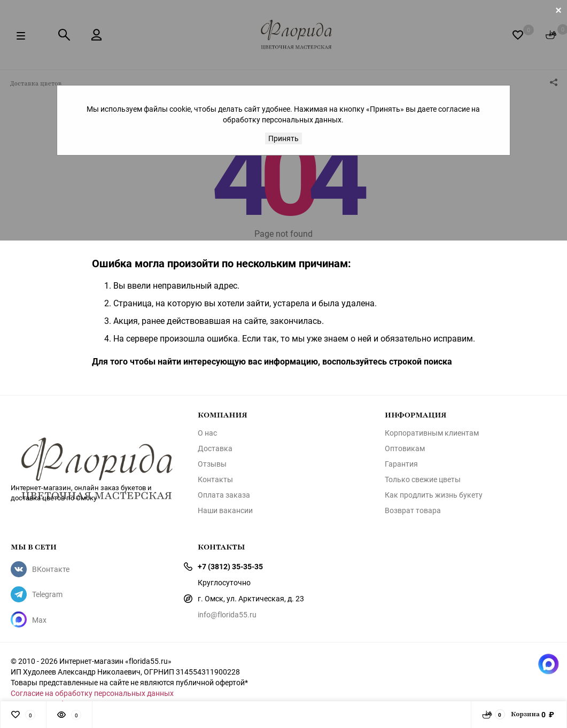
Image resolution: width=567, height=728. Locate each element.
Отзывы (212, 464)
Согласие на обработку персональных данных (92, 693)
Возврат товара (413, 510)
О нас (207, 433)
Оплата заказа (224, 495)
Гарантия (401, 464)
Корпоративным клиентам (432, 433)
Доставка (215, 448)
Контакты (215, 479)
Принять (283, 138)
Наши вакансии (225, 510)
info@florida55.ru (227, 614)
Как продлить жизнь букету (434, 495)
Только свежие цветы (423, 479)
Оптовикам (405, 448)
